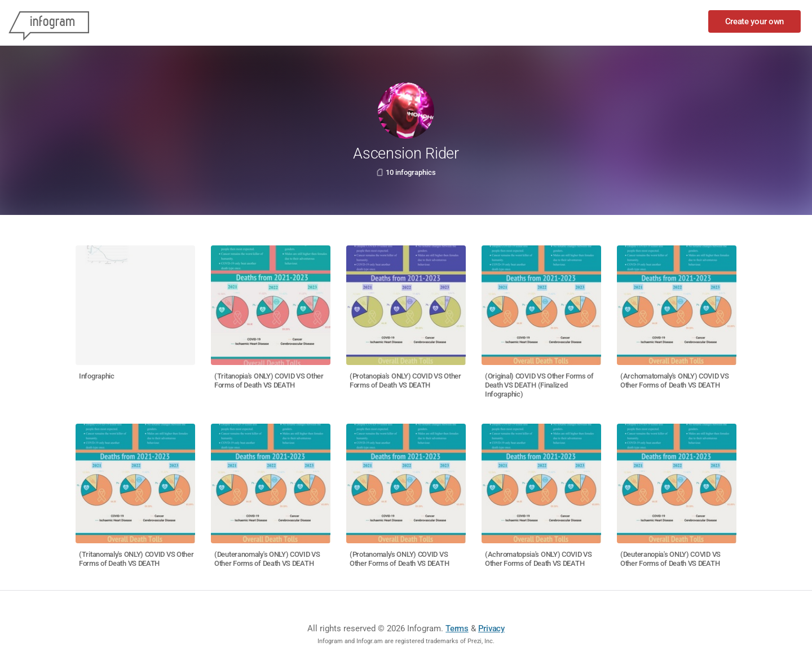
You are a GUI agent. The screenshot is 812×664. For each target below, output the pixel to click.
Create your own (755, 21)
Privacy (491, 628)
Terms (457, 628)
